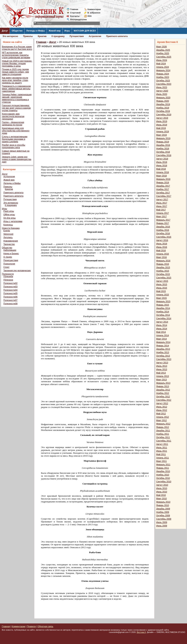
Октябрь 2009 (163, 516)
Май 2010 (161, 495)
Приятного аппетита (117, 36)
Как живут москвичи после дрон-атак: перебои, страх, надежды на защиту (15, 80)
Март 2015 (161, 298)
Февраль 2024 (163, 70)
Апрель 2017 (163, 213)
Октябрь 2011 (163, 437)
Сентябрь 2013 (164, 359)
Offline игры (9, 215)
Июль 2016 (162, 244)
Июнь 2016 (162, 247)
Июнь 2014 (162, 329)
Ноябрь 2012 (163, 393)
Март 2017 (161, 217)
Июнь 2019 (162, 125)
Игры (67, 31)
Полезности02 (10, 283)
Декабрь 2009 (163, 509)
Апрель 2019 (163, 132)
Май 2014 (161, 332)
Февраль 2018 (163, 179)
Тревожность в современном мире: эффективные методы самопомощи (16, 89)
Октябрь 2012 (163, 397)
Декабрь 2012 (163, 390)
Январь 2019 (163, 142)
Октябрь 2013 (163, 356)
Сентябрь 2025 (164, 57)
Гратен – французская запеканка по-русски (13, 124)
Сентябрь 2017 (164, 196)
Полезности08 (10, 304)
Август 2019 (162, 118)
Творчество (9, 244)
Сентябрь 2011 (164, 441)
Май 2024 (161, 64)
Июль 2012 (162, 407)
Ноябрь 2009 (163, 512)
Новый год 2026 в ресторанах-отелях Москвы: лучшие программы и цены (17, 63)
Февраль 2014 (163, 342)
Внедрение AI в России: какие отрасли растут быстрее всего (17, 48)
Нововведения (11, 241)
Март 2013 (161, 380)
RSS (90, 16)
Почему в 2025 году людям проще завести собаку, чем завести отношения (15, 72)
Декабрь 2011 (163, 431)
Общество (17, 31)
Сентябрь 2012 (164, 400)
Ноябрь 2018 (163, 149)
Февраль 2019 (163, 138)
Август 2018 (162, 159)
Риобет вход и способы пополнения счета (14, 146)
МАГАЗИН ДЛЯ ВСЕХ (85, 31)
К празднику (58, 36)
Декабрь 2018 (163, 145)
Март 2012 (161, 420)
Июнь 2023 (162, 87)
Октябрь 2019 (163, 111)
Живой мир (55, 31)
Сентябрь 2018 (164, 155)
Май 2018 (161, 169)
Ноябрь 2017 (163, 189)
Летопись (8, 237)
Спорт (6, 267)
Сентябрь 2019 (164, 115)
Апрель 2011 (163, 458)
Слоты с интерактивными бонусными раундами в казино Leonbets (15, 139)
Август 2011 (162, 444)
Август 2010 (162, 485)
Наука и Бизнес (11, 254)
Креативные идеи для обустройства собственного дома (16, 131)
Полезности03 (10, 287)
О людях (8, 257)
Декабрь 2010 (163, 471)
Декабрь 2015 (163, 268)
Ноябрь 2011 (163, 434)
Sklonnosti (8, 234)
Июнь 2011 (162, 451)
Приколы (28, 36)
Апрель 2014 (163, 336)
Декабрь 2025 (163, 50)
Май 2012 (161, 414)
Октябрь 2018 (163, 152)
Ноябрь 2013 (163, 352)
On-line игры (9, 218)
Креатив (42, 36)
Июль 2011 (162, 448)
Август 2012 (162, 403)
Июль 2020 (162, 94)
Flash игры (9, 211)
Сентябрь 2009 (164, 519)
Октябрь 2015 (163, 274)
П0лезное (8, 280)
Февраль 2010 (163, 502)
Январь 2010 (163, 505)
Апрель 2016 (163, 254)
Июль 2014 (162, 325)
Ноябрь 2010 (163, 475)
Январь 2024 (163, 74)
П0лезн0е (8, 276)
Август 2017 (162, 200)
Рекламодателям (77, 19)
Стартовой (75, 13)
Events (7, 231)
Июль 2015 (162, 285)
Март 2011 (161, 461)
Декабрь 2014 (163, 308)
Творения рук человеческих (17, 271)
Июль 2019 (162, 121)
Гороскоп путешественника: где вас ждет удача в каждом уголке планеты (16, 108)
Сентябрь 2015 (164, 278)
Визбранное (94, 13)
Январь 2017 (163, 223)
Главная (74, 9)
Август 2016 (162, 240)
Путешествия (77, 36)
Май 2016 (161, 251)
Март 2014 (161, 339)
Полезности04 (10, 290)
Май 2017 (161, 210)
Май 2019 (161, 128)
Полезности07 (10, 300)
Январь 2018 (163, 183)
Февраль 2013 (163, 383)
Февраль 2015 (163, 302)
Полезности (8, 274)
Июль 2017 (162, 203)
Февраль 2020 (163, 98)
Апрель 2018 (163, 172)
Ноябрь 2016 (163, 230)
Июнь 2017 (162, 206)
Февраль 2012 (163, 424)
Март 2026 (161, 47)
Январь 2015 (163, 305)
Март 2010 (161, 499)
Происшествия (11, 260)
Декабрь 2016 (163, 227)
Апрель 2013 (163, 376)
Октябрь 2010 (163, 478)
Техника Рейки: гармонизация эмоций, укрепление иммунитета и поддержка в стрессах (17, 98)
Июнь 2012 (162, 410)
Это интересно (10, 36)
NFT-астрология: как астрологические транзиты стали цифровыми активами (16, 55)
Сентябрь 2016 (164, 237)
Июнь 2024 (162, 60)
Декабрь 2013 (163, 349)
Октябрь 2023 (163, 81)
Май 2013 (161, 373)
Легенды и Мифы (36, 31)
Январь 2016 (163, 264)
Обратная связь (45, 626)
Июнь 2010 (162, 492)
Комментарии (94, 9)
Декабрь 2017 (163, 186)
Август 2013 (162, 363)
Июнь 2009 (162, 526)
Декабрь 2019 (163, 104)
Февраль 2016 (163, 261)
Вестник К (141, 632)
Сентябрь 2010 (164, 482)
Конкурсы (8, 225)
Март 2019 (161, 135)
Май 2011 (161, 454)
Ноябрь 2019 (163, 108)
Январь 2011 (163, 468)
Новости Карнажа (11, 228)
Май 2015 (161, 291)
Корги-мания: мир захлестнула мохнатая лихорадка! (13, 116)
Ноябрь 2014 (163, 312)
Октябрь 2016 (163, 234)
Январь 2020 (163, 101)
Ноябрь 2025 (163, 53)
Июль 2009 (162, 522)
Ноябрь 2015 (163, 271)
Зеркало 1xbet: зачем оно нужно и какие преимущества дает (17, 159)
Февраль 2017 (163, 220)
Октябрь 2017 (163, 193)
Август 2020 (162, 91)
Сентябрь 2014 (164, 319)
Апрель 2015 (163, 295)
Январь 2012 (163, 427)
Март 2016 (161, 257)
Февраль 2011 (163, 465)
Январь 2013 (163, 386)
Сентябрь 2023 (164, 84)
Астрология (95, 36)
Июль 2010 (162, 488)
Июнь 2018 (162, 166)
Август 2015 (162, 281)
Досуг (5, 31)
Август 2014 (162, 322)
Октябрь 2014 (163, 315)
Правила (31, 626)
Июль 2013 (162, 366)
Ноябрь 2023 (163, 77)
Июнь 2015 (162, 288)
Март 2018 (161, 176)
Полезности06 (10, 297)
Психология (9, 264)
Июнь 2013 (162, 369)
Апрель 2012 (163, 417)
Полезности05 (10, 293)
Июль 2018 (162, 162)
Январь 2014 (163, 346)
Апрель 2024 (163, 67)
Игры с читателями (13, 221)
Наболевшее (10, 250)
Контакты (75, 16)
